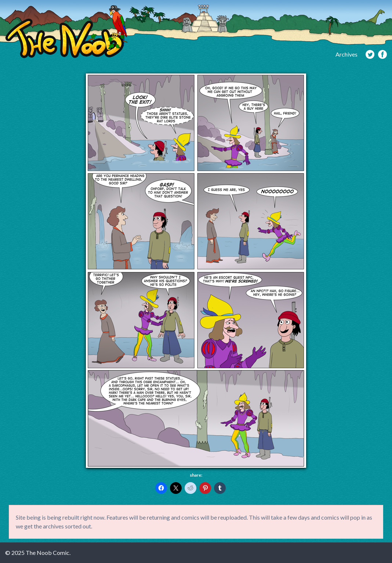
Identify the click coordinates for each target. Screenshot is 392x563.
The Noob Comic (66, 32)
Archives (346, 54)
